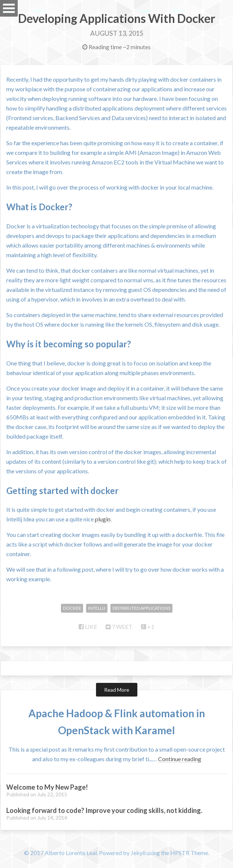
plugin (103, 519)
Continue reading (180, 759)
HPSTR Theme (189, 853)
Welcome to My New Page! (47, 787)
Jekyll (138, 853)
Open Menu (9, 8)
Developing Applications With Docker (117, 18)
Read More (117, 690)
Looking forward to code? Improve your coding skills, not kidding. (104, 810)
